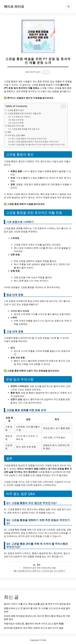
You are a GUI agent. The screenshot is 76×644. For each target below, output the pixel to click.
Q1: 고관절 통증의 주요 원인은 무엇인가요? (29, 139)
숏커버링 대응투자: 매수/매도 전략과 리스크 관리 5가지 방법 (34, 628)
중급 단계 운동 (18, 120)
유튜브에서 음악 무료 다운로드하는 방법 (39, 568)
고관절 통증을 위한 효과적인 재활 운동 (24, 113)
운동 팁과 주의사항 (16, 126)
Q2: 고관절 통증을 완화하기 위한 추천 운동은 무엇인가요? (35, 142)
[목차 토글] (62, 106)
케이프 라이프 (14, 6)
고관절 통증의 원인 (16, 110)
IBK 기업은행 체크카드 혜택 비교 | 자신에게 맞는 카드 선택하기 (39, 571)
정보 (39, 565)
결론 (9, 132)
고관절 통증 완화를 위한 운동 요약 (26, 129)
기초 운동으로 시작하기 (21, 117)
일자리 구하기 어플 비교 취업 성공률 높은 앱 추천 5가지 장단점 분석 (37, 604)
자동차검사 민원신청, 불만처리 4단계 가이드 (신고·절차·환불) (34, 624)
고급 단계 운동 (18, 123)
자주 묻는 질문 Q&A (16, 135)
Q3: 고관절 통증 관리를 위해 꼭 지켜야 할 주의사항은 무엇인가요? (38, 144)
